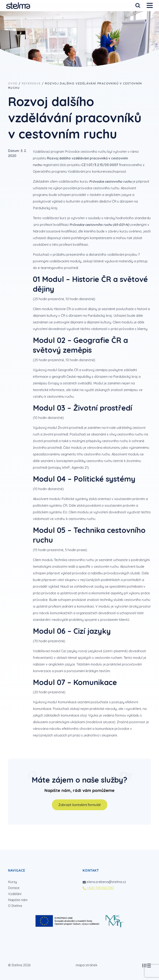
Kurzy (13, 882)
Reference (31, 83)
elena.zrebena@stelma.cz (106, 882)
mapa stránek (87, 965)
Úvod (13, 83)
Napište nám (18, 900)
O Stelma (15, 906)
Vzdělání (15, 894)
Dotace (14, 888)
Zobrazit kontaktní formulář (80, 805)
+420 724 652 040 (100, 888)
